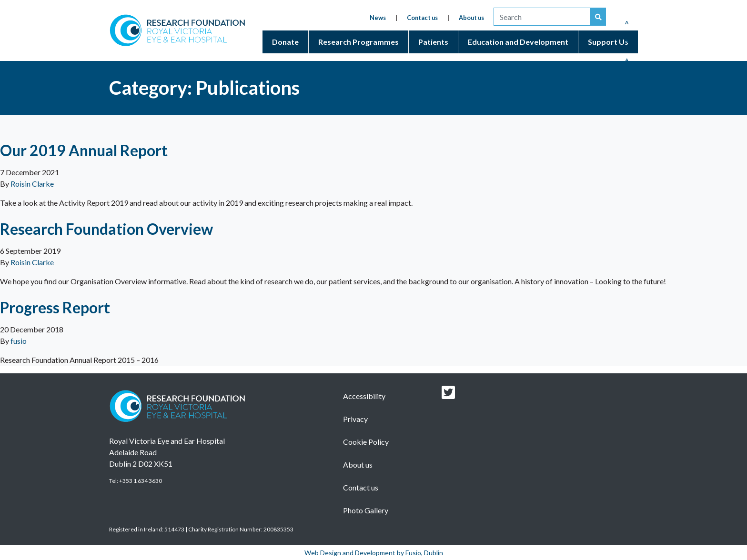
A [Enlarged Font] (627, 60)
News (378, 18)
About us (471, 18)
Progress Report (55, 307)
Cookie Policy (366, 442)
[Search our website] (598, 17)
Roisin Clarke (32, 184)
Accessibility (364, 396)
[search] (542, 17)
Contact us (422, 18)
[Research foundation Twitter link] (448, 395)
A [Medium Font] (627, 41)
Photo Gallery (366, 510)
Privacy (355, 419)
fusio (19, 341)
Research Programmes (358, 42)
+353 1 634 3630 (141, 481)
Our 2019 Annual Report (84, 150)
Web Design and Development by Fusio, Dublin (374, 553)
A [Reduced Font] (627, 22)
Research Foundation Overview (106, 229)
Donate (285, 42)
